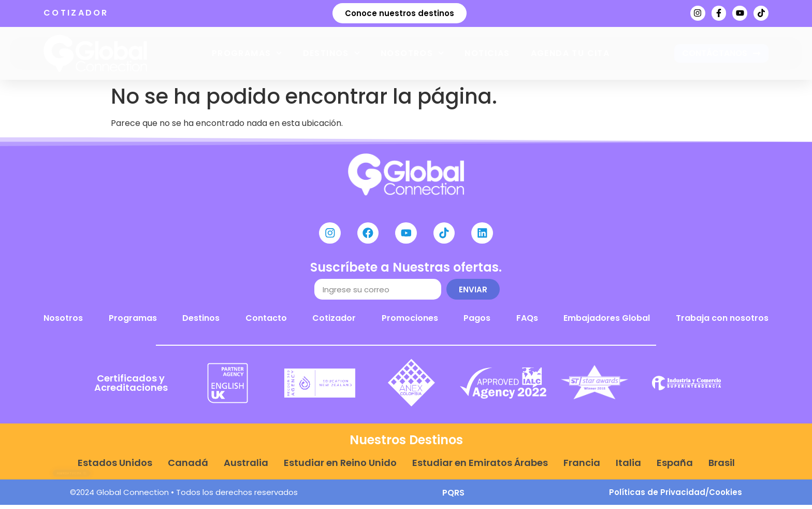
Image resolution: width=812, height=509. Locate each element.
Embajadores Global (607, 323)
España (675, 467)
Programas (247, 53)
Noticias (487, 53)
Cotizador (334, 323)
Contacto (266, 323)
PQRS (453, 497)
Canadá (188, 467)
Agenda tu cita (570, 53)
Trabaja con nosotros (722, 323)
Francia (582, 467)
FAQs (527, 323)
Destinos (331, 53)
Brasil (722, 467)
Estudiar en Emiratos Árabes (480, 467)
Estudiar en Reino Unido (340, 467)
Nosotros (412, 53)
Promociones (410, 323)
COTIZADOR (76, 13)
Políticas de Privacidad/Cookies (676, 496)
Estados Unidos (115, 467)
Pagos (477, 323)
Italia (628, 467)
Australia (246, 467)
